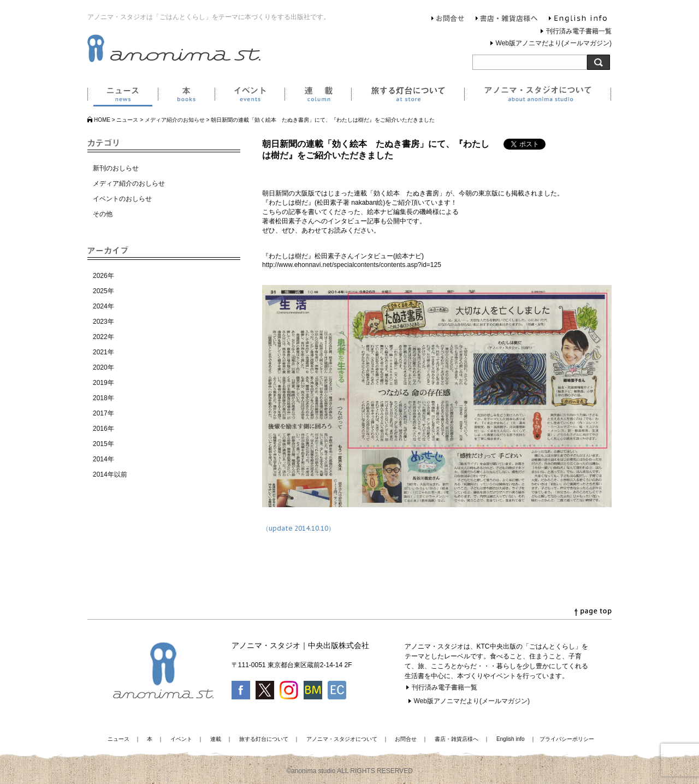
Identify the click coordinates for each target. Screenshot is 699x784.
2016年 (103, 429)
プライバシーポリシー (567, 739)
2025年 (103, 291)
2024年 (103, 306)
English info (578, 20)
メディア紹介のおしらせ (129, 183)
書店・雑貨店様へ (507, 20)
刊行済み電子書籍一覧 (579, 31)
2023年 (103, 322)
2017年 (103, 413)
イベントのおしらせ (122, 199)
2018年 (103, 398)
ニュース (123, 96)
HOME (102, 120)
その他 (103, 214)
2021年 (103, 352)
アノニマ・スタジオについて (538, 96)
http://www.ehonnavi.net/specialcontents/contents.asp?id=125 (352, 265)
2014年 (103, 459)
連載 (318, 96)
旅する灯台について (408, 96)
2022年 (103, 337)
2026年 (103, 276)
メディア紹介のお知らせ (175, 120)
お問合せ (448, 20)
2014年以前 (110, 474)
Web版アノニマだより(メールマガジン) (554, 43)
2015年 (103, 444)
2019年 (103, 383)
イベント (250, 96)
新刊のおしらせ (116, 168)
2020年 (103, 367)
